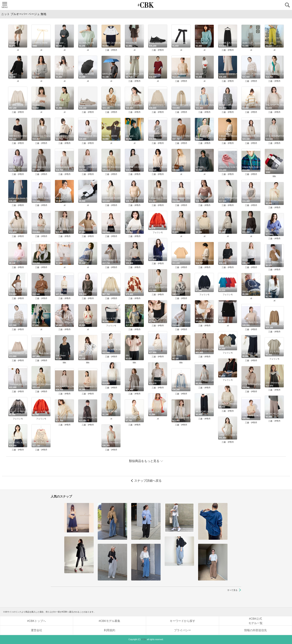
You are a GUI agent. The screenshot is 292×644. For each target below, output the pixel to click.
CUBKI (146, 5)
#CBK (144, 639)
